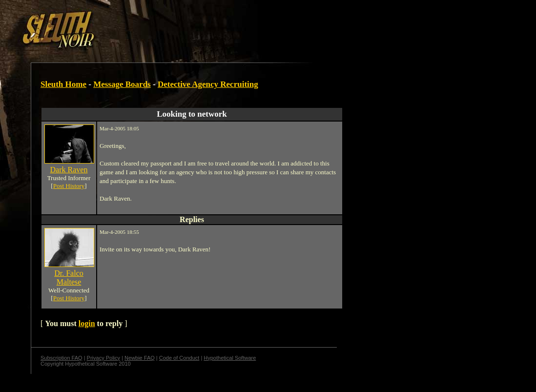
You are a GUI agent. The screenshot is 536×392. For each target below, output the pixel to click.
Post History (69, 186)
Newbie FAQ (140, 358)
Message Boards (122, 84)
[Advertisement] (169, 26)
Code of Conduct (179, 358)
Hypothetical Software (230, 358)
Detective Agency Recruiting (208, 84)
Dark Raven (69, 170)
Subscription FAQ (62, 358)
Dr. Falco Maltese (69, 278)
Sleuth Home (63, 84)
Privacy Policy (103, 358)
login (87, 323)
